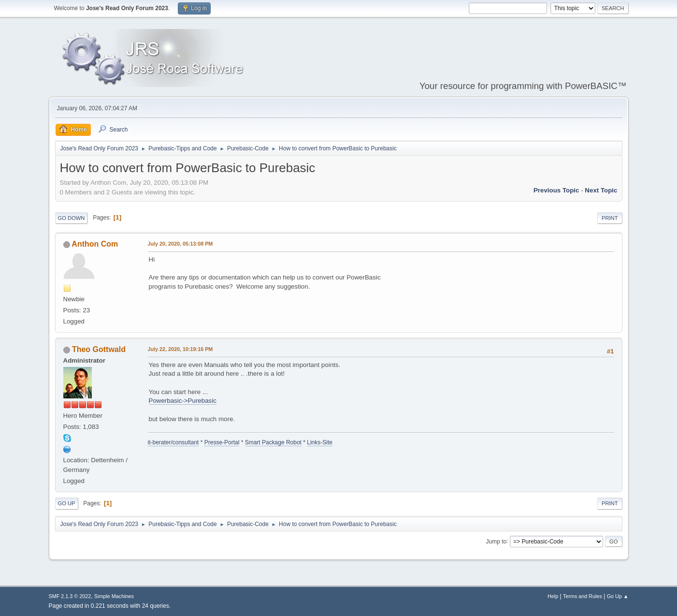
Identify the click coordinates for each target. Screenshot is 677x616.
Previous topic (556, 190)
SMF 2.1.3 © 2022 (70, 596)
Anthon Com (95, 244)
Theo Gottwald (99, 349)
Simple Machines (114, 596)
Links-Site (320, 442)
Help (553, 596)
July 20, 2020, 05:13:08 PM (180, 244)
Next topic (601, 190)
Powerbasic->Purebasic (183, 401)
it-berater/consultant (173, 442)
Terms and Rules (583, 596)
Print (610, 218)
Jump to (497, 541)
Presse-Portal (222, 442)
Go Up (67, 503)
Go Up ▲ (618, 596)
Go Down (72, 218)
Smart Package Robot (273, 442)
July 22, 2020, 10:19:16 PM (180, 349)
